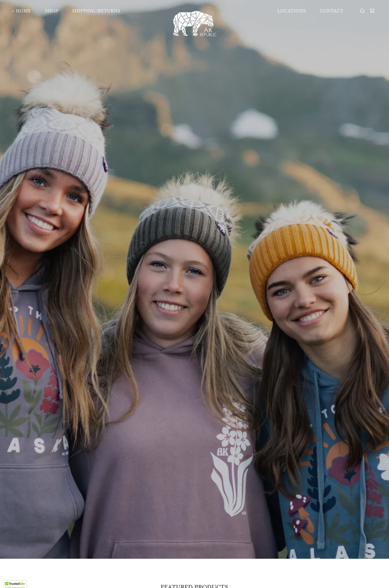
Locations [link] (292, 11)
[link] (195, 10)
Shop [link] (52, 11)
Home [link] (23, 11)
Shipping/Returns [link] (96, 11)
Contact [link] (332, 11)
